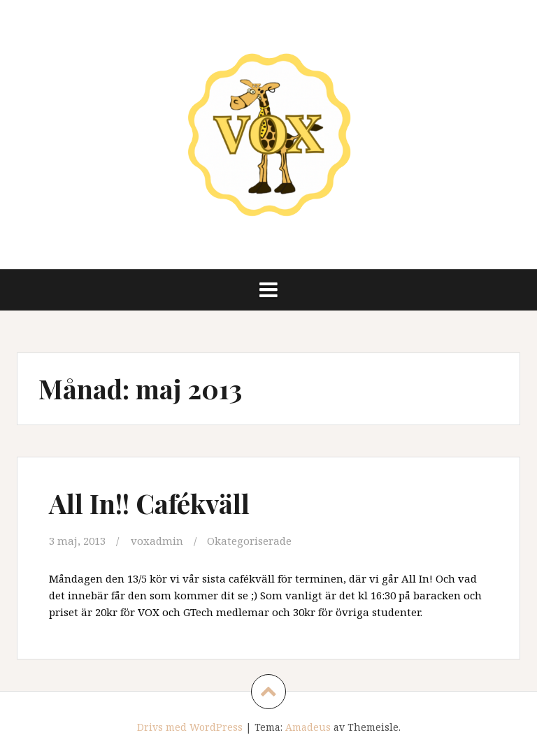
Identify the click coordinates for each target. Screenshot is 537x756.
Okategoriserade (249, 541)
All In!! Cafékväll (149, 503)
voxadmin (157, 541)
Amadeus (308, 727)
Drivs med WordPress (190, 727)
